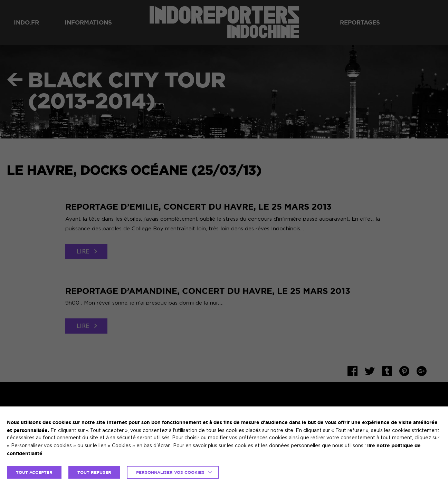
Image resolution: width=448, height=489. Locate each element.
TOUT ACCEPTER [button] (34, 472)
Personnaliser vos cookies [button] (170, 472)
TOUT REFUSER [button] (94, 472)
